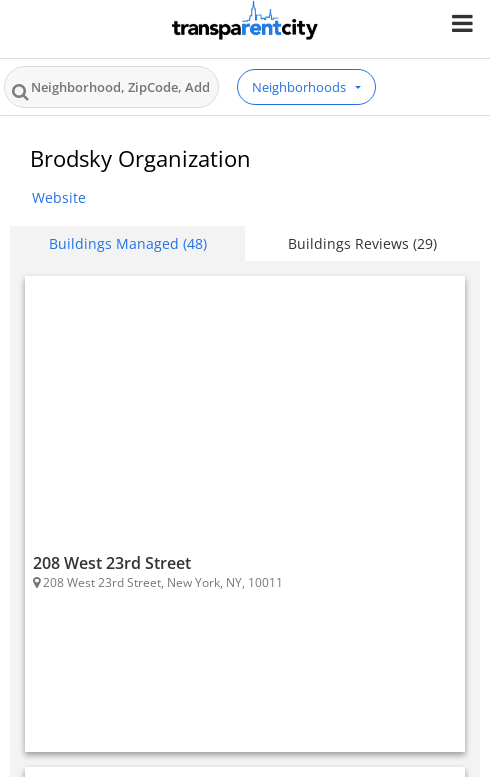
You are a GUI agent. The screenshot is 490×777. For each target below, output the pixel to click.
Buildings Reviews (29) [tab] (362, 243)
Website (59, 197)
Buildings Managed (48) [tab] (128, 243)
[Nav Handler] (464, 22)
